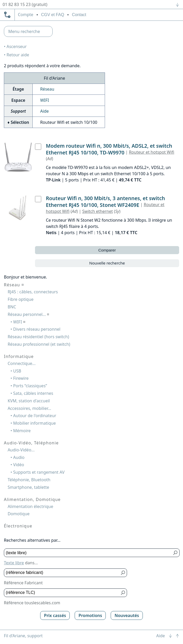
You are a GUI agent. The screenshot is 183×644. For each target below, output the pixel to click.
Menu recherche (24, 31)
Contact (79, 15)
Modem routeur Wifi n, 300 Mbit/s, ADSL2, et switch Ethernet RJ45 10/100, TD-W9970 (109, 149)
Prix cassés (55, 615)
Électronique (18, 526)
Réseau (47, 89)
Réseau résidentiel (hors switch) (38, 337)
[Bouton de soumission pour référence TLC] (123, 593)
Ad (50, 159)
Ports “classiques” (30, 386)
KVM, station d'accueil (29, 401)
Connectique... (22, 363)
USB (17, 371)
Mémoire (22, 431)
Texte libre (14, 563)
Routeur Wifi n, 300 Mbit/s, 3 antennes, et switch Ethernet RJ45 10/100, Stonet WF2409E (105, 202)
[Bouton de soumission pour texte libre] (176, 553)
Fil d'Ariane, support (23, 636)
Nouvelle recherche (107, 263)
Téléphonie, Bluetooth (29, 480)
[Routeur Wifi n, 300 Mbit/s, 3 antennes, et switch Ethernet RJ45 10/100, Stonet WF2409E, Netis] (38, 199)
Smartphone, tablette (28, 487)
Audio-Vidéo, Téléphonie (31, 443)
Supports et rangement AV (39, 472)
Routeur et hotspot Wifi (152, 152)
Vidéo (19, 465)
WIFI (45, 100)
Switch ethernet (97, 211)
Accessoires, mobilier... (29, 408)
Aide (44, 111)
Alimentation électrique (30, 506)
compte (26, 15)
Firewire (21, 378)
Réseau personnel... (28, 314)
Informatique (19, 356)
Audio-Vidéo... (21, 450)
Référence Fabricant (23, 583)
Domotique (19, 514)
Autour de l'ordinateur (35, 416)
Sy (117, 211)
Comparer (107, 250)
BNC (12, 307)
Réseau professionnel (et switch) (39, 344)
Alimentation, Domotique (32, 499)
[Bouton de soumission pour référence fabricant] (123, 573)
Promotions (90, 615)
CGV (52, 15)
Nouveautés (127, 615)
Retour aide (18, 55)
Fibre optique (20, 299)
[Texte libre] (88, 553)
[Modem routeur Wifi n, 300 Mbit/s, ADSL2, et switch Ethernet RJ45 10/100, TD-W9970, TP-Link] (38, 147)
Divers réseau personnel (37, 329)
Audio (19, 457)
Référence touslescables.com (32, 603)
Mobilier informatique (35, 423)
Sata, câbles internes (33, 393)
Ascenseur (17, 46)
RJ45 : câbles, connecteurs (33, 292)
